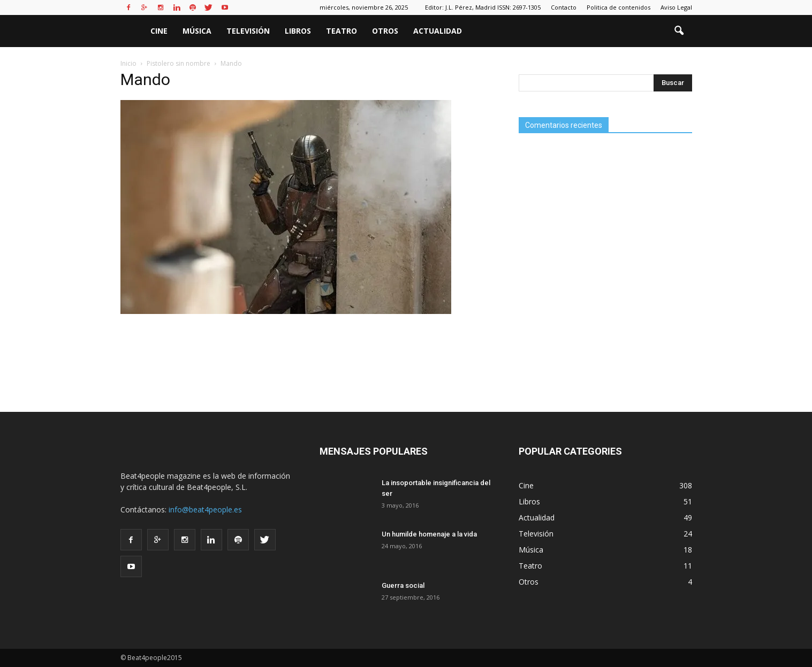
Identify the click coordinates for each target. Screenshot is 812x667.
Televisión (248, 31)
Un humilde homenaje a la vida (429, 534)
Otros (385, 31)
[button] (679, 31)
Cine (159, 31)
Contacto (564, 7)
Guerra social (403, 585)
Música (197, 31)
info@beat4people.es (205, 509)
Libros (298, 31)
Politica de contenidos (619, 7)
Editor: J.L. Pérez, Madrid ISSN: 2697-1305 (483, 7)
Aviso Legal (676, 7)
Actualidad (438, 31)
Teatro (342, 31)
